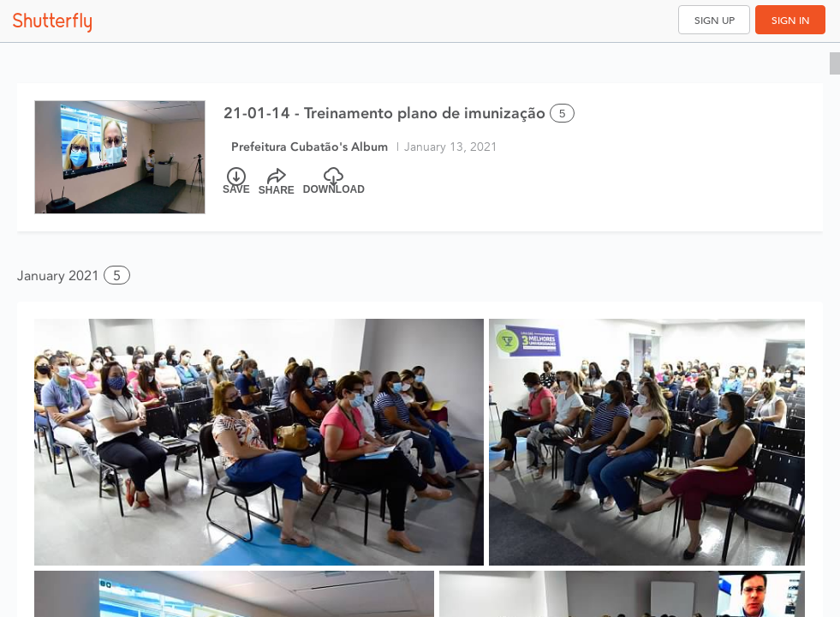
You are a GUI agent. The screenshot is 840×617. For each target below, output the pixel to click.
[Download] (334, 182)
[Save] (236, 182)
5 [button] (117, 276)
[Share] (277, 182)
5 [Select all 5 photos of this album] (562, 114)
